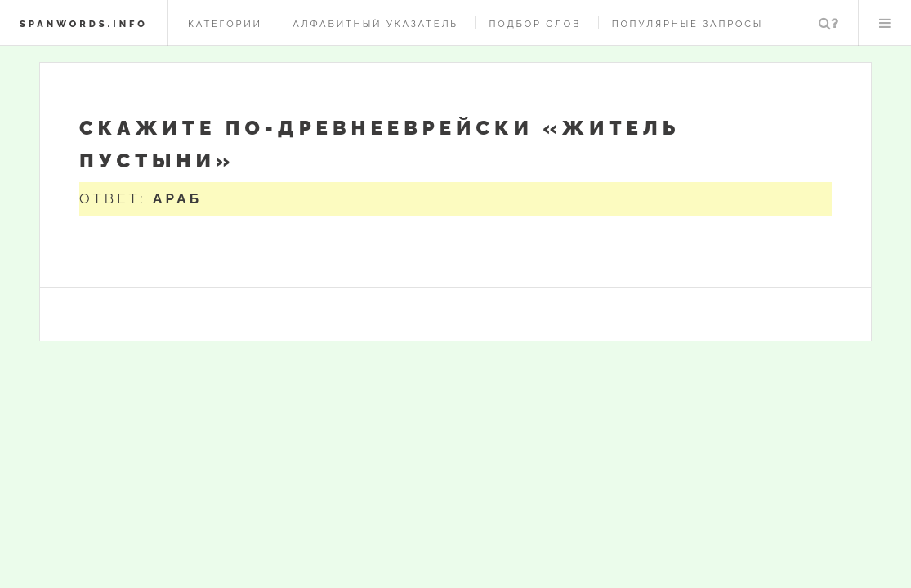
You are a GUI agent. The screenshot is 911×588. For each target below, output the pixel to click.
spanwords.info (84, 24)
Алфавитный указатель (375, 24)
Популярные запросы (688, 24)
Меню (885, 23)
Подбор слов (535, 24)
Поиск (828, 23)
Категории (225, 24)
